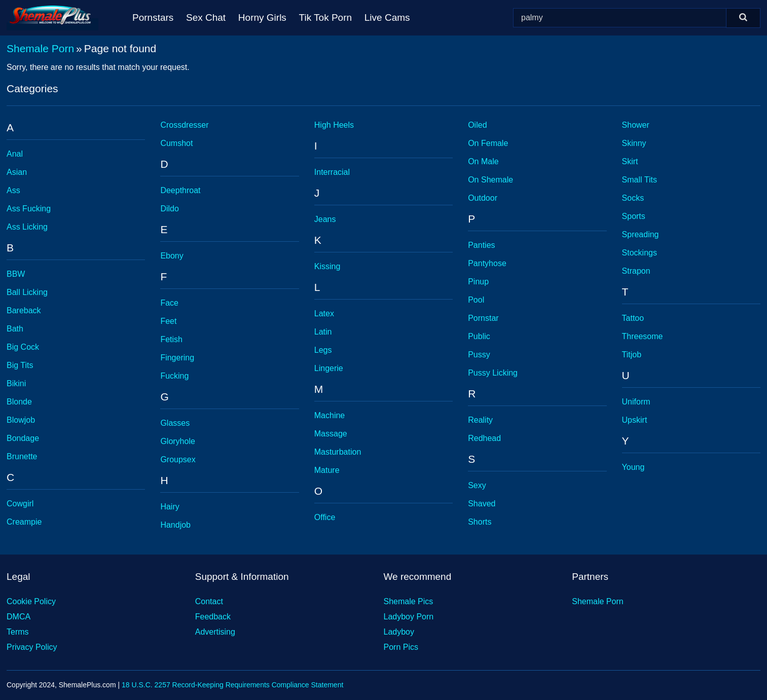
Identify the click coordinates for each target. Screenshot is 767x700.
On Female (488, 143)
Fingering (177, 358)
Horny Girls (262, 17)
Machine (330, 415)
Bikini (16, 383)
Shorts (480, 522)
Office (325, 517)
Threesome (643, 336)
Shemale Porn (40, 48)
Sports (634, 216)
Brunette (22, 456)
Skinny (634, 143)
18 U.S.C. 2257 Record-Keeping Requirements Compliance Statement (232, 685)
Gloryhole (177, 441)
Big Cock (23, 347)
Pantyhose (487, 263)
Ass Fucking (29, 209)
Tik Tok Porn (326, 17)
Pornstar (483, 318)
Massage (331, 434)
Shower (636, 125)
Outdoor (483, 198)
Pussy (479, 355)
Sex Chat (206, 17)
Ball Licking (27, 292)
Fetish (171, 339)
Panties (481, 245)
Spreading (641, 234)
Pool (476, 300)
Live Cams (387, 17)
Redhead (484, 438)
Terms (18, 632)
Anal (15, 154)
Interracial (332, 172)
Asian (17, 172)
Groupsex (178, 459)
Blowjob (21, 420)
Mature (327, 470)
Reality (480, 420)
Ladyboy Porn (409, 617)
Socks (633, 198)
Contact (209, 601)
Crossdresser (184, 125)
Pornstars (153, 17)
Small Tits (640, 180)
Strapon (636, 271)
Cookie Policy (31, 601)
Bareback (24, 310)
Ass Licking (27, 227)
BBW (16, 274)
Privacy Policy (32, 647)
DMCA (19, 617)
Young (633, 467)
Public (479, 336)
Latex (324, 314)
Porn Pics (401, 647)
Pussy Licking (493, 373)
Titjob (632, 355)
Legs (323, 350)
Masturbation (338, 452)
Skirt (630, 161)
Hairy (170, 507)
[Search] (743, 18)
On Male (483, 161)
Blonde (19, 402)
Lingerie (329, 368)
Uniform (636, 402)
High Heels (334, 125)
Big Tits (20, 365)
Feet (168, 321)
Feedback (213, 617)
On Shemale (490, 180)
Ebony (172, 256)
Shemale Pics (409, 601)
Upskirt (635, 420)
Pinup (478, 282)
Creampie (24, 522)
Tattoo (633, 318)
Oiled (477, 125)
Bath (15, 329)
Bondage (23, 438)
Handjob (175, 525)
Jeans (325, 219)
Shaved (482, 504)
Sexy (477, 485)
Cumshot (176, 143)
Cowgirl (20, 504)
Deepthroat (180, 190)
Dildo (169, 209)
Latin (323, 332)
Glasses (175, 423)
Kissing (327, 266)
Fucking (174, 376)
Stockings (640, 253)
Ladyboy (399, 632)
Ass (13, 190)
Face (169, 303)
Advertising (215, 632)
